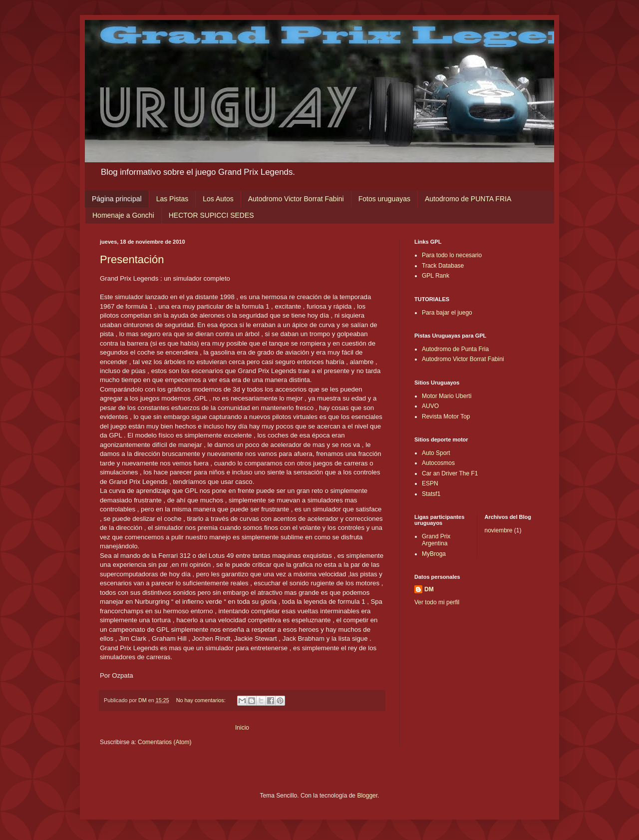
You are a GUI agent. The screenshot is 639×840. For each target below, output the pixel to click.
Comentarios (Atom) (164, 742)
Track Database (443, 266)
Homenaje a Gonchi (123, 215)
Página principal (117, 199)
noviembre (499, 530)
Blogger (367, 796)
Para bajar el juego (447, 313)
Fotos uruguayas (384, 199)
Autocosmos (438, 463)
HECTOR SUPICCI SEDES (211, 215)
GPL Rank (436, 276)
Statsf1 (431, 494)
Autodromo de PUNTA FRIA (468, 199)
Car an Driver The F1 (450, 473)
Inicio (242, 728)
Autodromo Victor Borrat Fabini (296, 199)
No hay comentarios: (202, 700)
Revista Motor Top (446, 417)
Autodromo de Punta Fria (455, 349)
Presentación (132, 259)
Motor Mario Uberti (447, 396)
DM (429, 589)
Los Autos (218, 199)
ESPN (430, 483)
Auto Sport (436, 453)
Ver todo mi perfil (437, 602)
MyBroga (434, 554)
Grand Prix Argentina (436, 540)
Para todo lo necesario (452, 255)
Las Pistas (172, 199)
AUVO (430, 406)
